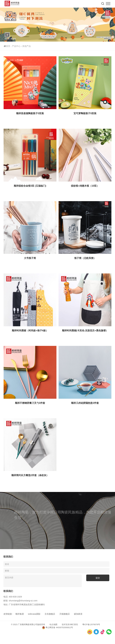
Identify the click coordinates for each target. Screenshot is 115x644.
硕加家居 (78, 614)
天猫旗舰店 (65, 614)
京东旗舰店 (50, 614)
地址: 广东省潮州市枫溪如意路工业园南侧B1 (24, 604)
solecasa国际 (34, 614)
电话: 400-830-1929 (13, 597)
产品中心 (16, 46)
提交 (98, 578)
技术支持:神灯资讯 (70, 624)
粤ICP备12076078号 (91, 624)
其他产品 (27, 46)
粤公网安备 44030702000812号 (57, 628)
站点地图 (53, 624)
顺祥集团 (20, 614)
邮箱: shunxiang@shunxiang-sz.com (20, 601)
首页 (8, 46)
